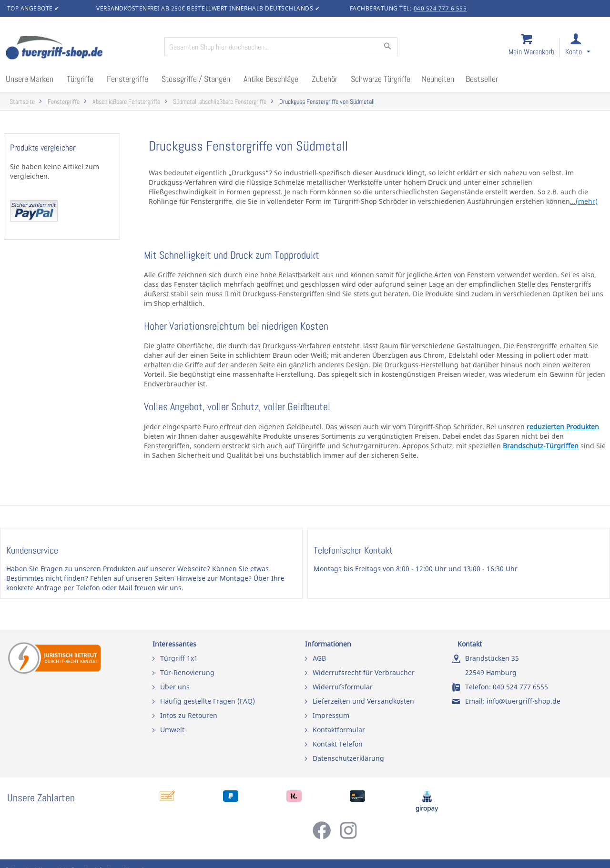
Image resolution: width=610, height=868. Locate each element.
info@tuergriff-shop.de (524, 701)
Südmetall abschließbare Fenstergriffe (220, 102)
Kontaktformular (339, 730)
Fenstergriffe (64, 102)
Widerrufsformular (343, 687)
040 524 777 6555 (520, 687)
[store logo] (81, 49)
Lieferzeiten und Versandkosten (363, 701)
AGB (319, 658)
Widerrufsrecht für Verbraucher (364, 672)
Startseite (22, 102)
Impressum (331, 715)
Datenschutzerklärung (348, 758)
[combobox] (281, 47)
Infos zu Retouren (189, 715)
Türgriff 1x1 (179, 658)
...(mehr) (584, 201)
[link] (585, 48)
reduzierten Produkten (563, 427)
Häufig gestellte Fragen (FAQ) (208, 701)
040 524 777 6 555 (440, 8)
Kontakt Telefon (338, 744)
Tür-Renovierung (187, 672)
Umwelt (172, 730)
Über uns (175, 687)
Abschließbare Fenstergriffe (126, 102)
